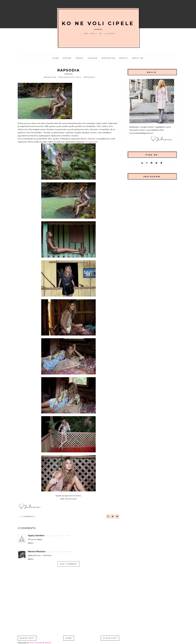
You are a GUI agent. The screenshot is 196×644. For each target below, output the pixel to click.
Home (56, 58)
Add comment (68, 564)
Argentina (50, 77)
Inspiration (108, 58)
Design (67, 58)
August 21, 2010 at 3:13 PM (58, 536)
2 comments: (28, 517)
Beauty (124, 58)
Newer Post (27, 638)
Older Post (110, 638)
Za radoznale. (92, 142)
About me (138, 58)
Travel (80, 58)
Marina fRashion (37, 551)
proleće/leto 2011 (70, 77)
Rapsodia (89, 77)
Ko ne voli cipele (98, 23)
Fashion (93, 58)
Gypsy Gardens (36, 535)
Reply (31, 543)
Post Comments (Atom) (40, 643)
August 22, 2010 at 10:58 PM (59, 552)
